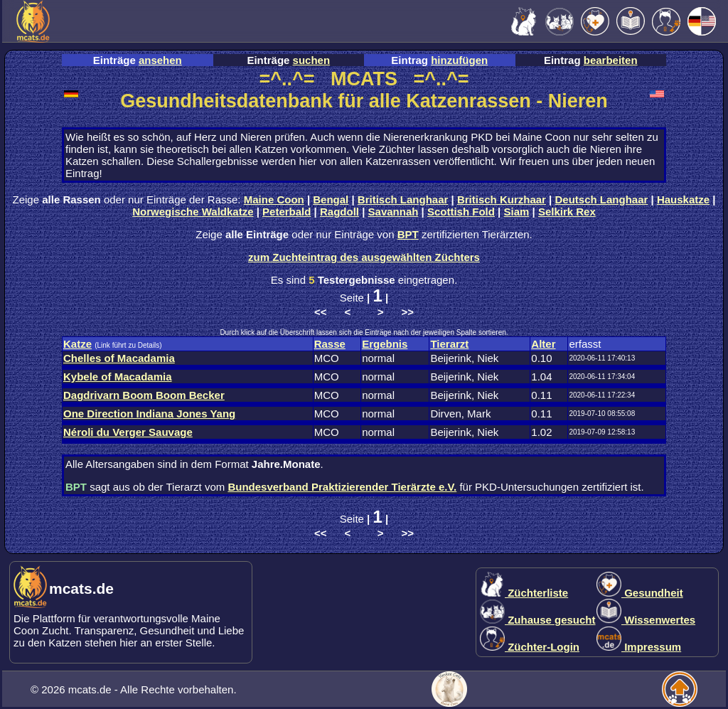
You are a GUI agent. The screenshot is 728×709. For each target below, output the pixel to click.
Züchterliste (524, 593)
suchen (312, 60)
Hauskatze (683, 199)
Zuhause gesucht (538, 620)
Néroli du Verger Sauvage (128, 432)
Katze (77, 344)
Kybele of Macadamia (118, 377)
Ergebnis (385, 344)
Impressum (639, 647)
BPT (408, 234)
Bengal (331, 199)
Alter (543, 344)
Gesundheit (640, 593)
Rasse (330, 344)
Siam (517, 212)
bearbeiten (611, 60)
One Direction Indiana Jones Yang (149, 414)
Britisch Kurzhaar (502, 199)
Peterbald (287, 212)
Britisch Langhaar (403, 199)
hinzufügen (459, 60)
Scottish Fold (461, 212)
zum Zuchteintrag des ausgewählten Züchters (364, 257)
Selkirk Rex (567, 212)
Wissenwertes (646, 620)
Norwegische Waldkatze (193, 212)
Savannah (394, 212)
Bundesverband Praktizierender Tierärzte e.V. (342, 487)
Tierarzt (449, 344)
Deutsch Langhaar (602, 199)
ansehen (160, 60)
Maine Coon (274, 199)
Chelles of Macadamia (119, 358)
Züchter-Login (530, 647)
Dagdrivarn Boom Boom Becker (144, 395)
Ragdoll (339, 212)
